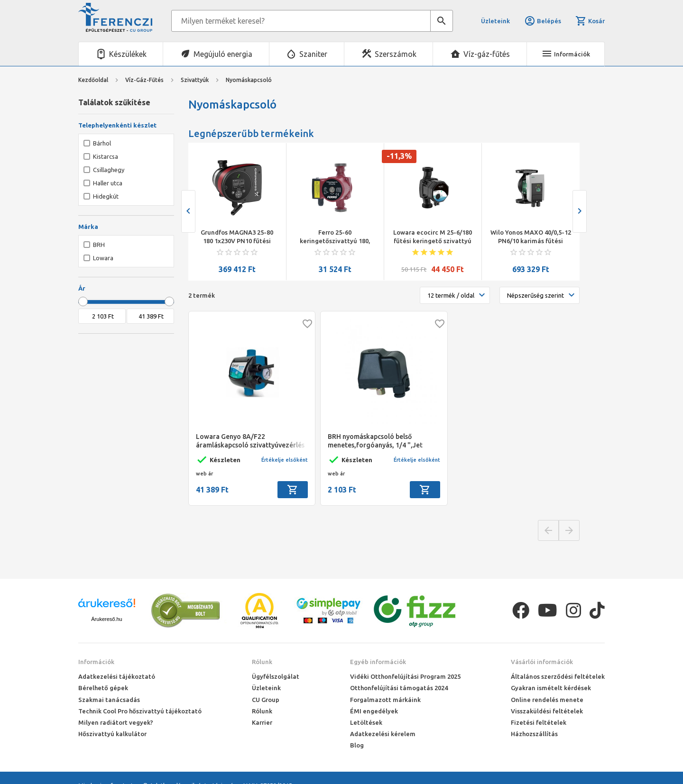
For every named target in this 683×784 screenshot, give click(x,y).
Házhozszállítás (534, 734)
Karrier (262, 722)
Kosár (590, 21)
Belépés (543, 21)
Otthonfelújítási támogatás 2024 (399, 688)
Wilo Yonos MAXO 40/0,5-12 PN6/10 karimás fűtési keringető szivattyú (531, 237)
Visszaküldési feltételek (547, 711)
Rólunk (262, 662)
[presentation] (188, 211)
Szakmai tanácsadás (109, 700)
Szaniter (313, 54)
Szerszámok (396, 54)
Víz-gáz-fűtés (487, 54)
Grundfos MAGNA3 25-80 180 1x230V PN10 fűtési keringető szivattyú (237, 237)
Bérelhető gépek (103, 688)
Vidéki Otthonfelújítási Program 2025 (405, 676)
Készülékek (128, 54)
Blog (357, 745)
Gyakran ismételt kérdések (551, 688)
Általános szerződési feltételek (558, 676)
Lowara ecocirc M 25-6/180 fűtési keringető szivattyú (433, 237)
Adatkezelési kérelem (383, 734)
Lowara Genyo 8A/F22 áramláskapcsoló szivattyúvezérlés (250, 441)
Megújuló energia (223, 54)
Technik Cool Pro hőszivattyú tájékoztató (140, 711)
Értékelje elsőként (285, 460)
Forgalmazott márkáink (385, 700)
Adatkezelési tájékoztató (117, 676)
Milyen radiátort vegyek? (116, 722)
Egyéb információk (378, 662)
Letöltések (366, 722)
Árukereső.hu (106, 619)
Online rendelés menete (547, 700)
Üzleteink (495, 21)
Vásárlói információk (542, 662)
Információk (96, 662)
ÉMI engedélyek (374, 711)
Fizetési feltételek (539, 722)
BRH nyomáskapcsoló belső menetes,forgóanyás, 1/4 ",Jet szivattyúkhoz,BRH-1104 (375, 441)
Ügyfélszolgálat (276, 676)
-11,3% (399, 156)
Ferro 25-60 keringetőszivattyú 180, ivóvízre (335, 237)
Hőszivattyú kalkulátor (112, 734)
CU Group (266, 700)
